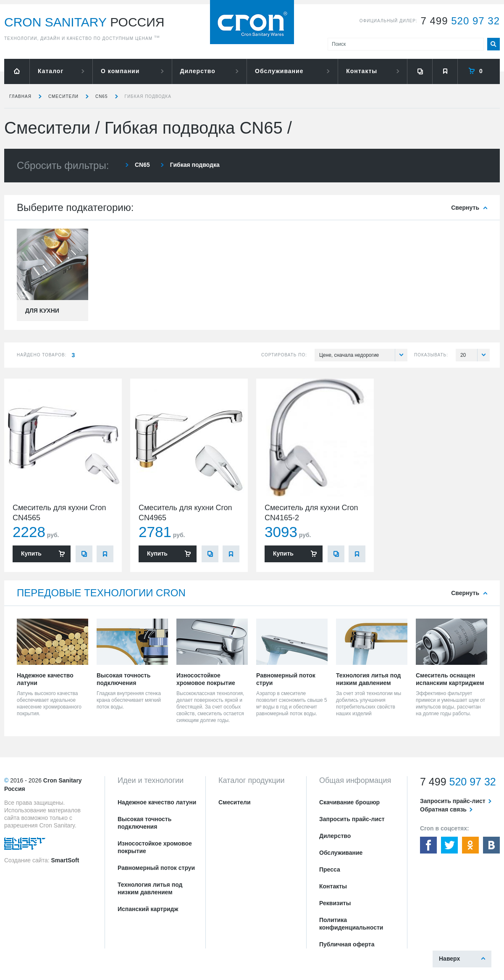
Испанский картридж (148, 909)
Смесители (63, 96)
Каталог (51, 71)
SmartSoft (65, 860)
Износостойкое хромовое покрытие (155, 847)
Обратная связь (443, 809)
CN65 (102, 96)
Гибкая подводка (148, 96)
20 (475, 355)
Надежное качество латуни (157, 802)
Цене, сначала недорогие (363, 355)
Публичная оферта (347, 944)
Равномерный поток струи (156, 868)
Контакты (362, 71)
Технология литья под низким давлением (150, 888)
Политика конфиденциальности (351, 924)
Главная (20, 96)
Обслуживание (279, 71)
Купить (31, 553)
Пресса (330, 869)
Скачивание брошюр (349, 802)
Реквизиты (335, 903)
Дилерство (198, 71)
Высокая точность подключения (144, 823)
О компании (120, 71)
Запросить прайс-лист (352, 819)
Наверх (449, 959)
